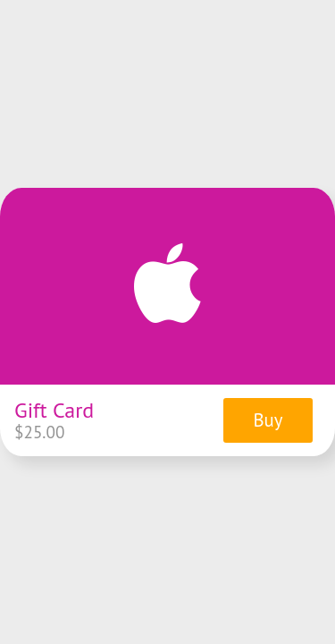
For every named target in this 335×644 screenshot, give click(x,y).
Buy (268, 420)
